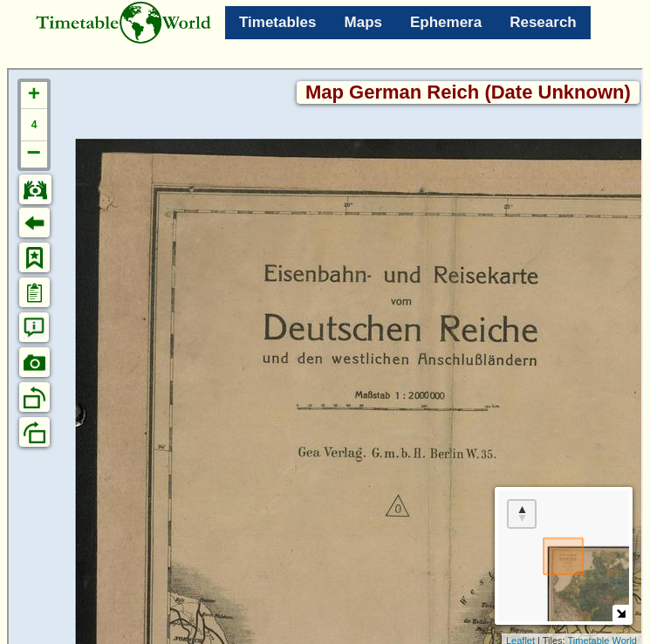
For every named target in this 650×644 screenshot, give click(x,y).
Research (543, 22)
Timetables (278, 22)
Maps (363, 22)
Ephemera (446, 22)
